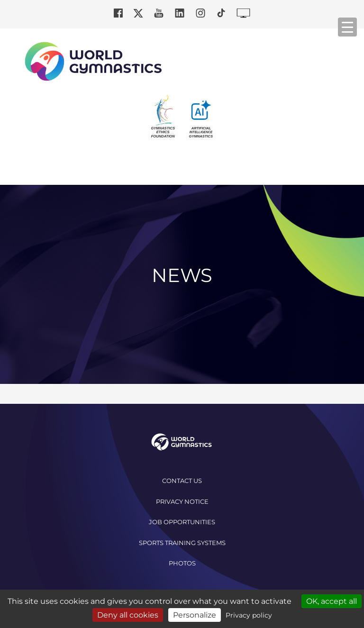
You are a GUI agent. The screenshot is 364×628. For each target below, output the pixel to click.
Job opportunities (182, 522)
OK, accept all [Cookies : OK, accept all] (332, 601)
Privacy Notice (182, 501)
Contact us (182, 481)
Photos (182, 563)
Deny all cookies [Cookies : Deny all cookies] (128, 615)
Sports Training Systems (182, 543)
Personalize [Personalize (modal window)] (195, 615)
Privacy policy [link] (249, 615)
